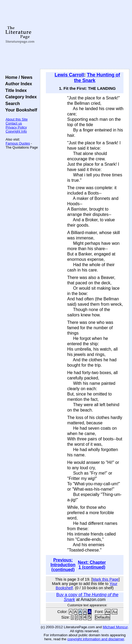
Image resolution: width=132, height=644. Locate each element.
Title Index (15, 90)
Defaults (103, 617)
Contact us (14, 123)
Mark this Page (106, 579)
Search (11, 103)
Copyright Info (16, 131)
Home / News (18, 77)
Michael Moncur (115, 627)
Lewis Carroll (69, 75)
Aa (108, 612)
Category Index (20, 97)
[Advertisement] (85, 35)
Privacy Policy (16, 127)
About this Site (17, 119)
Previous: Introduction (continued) (63, 565)
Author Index (17, 84)
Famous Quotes (18, 143)
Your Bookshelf (20, 110)
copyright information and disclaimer (96, 639)
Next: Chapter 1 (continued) (92, 565)
